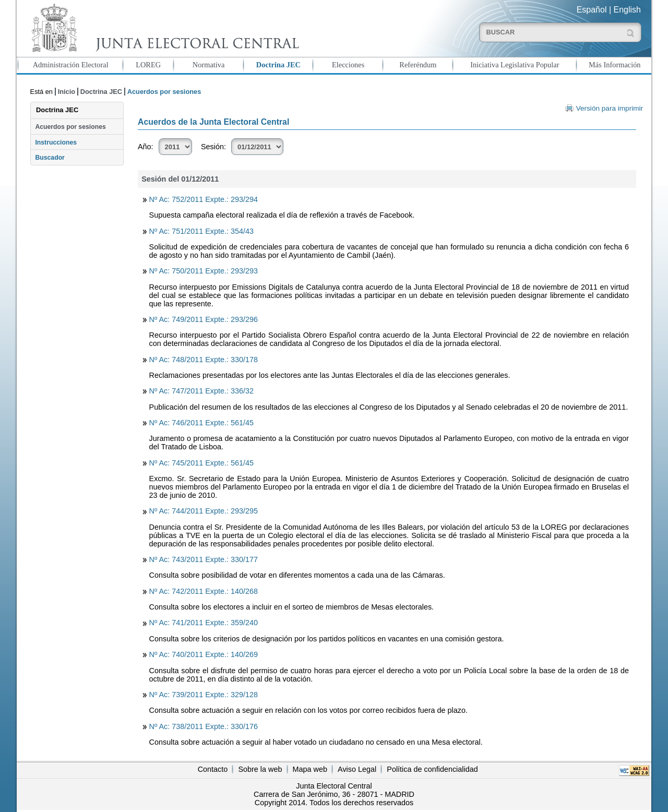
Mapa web (310, 769)
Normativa (209, 65)
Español (592, 10)
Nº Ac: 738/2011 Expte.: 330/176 (204, 726)
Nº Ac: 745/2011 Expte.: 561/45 (201, 463)
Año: (146, 147)
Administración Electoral (71, 65)
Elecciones (348, 65)
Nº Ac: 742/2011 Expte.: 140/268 (204, 591)
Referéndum (418, 65)
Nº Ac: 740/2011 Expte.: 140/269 (204, 654)
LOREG (148, 65)
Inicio (67, 92)
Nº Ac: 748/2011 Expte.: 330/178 (204, 360)
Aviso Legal (357, 769)
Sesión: (213, 147)
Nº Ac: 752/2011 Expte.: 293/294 (204, 199)
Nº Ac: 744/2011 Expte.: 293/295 (204, 511)
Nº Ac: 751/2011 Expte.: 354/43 (201, 231)
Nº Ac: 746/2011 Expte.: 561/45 (201, 423)
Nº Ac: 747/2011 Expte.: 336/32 (201, 391)
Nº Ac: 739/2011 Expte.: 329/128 (204, 695)
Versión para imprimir (610, 108)
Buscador (50, 158)
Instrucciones (56, 142)
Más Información (615, 65)
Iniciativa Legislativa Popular (515, 65)
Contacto (213, 769)
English (627, 10)
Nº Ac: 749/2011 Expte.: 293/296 (204, 319)
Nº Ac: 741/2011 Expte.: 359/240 (204, 623)
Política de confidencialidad (432, 769)
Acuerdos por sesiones (70, 127)
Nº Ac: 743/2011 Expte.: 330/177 (204, 559)
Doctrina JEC (278, 65)
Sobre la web (260, 769)
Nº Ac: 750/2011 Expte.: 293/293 (204, 271)
